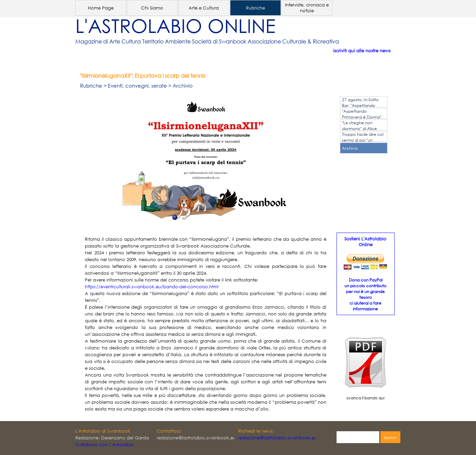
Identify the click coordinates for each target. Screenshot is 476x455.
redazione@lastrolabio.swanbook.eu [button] (278, 438)
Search (390, 438)
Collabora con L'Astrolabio (105, 445)
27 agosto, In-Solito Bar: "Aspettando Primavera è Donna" (362, 105)
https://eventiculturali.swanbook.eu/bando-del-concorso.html (152, 287)
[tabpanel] (228, 41)
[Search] (358, 438)
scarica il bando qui (365, 398)
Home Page (101, 8)
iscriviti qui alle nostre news (362, 51)
